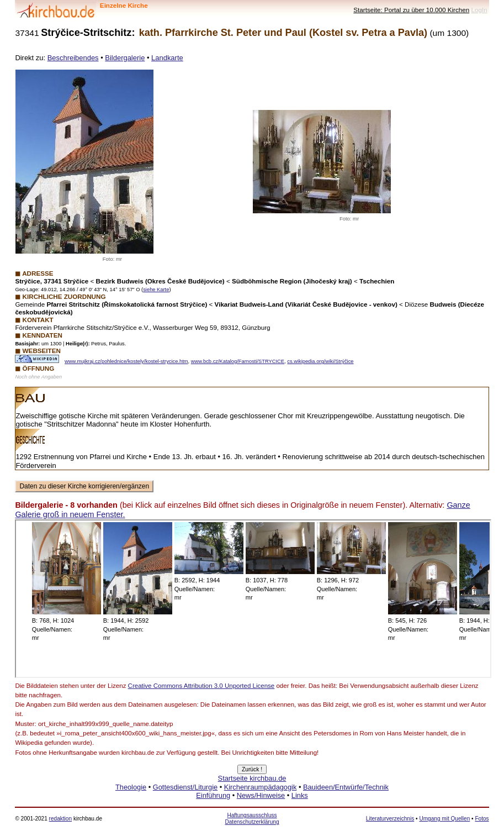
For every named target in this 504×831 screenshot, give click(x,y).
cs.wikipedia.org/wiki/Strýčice (320, 361)
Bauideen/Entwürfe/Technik (346, 787)
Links (300, 795)
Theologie (131, 787)
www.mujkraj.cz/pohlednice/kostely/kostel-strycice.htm (126, 361)
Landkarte (167, 58)
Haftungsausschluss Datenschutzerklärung (252, 819)
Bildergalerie (125, 58)
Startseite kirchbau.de (252, 778)
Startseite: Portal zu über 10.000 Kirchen (411, 10)
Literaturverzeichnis (390, 819)
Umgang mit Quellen (444, 819)
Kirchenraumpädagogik (261, 787)
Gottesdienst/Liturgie (185, 787)
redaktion (60, 819)
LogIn (479, 10)
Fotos (482, 819)
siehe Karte (156, 290)
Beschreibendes (73, 58)
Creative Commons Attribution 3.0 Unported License (201, 686)
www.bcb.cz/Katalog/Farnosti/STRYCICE (238, 361)
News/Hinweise (261, 795)
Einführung (213, 795)
